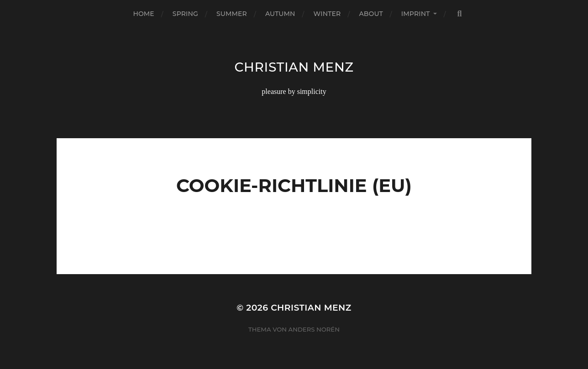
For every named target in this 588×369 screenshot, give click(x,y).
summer (232, 14)
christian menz (294, 67)
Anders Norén (314, 329)
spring (185, 14)
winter (327, 14)
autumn (280, 14)
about (371, 14)
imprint (416, 14)
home (143, 14)
